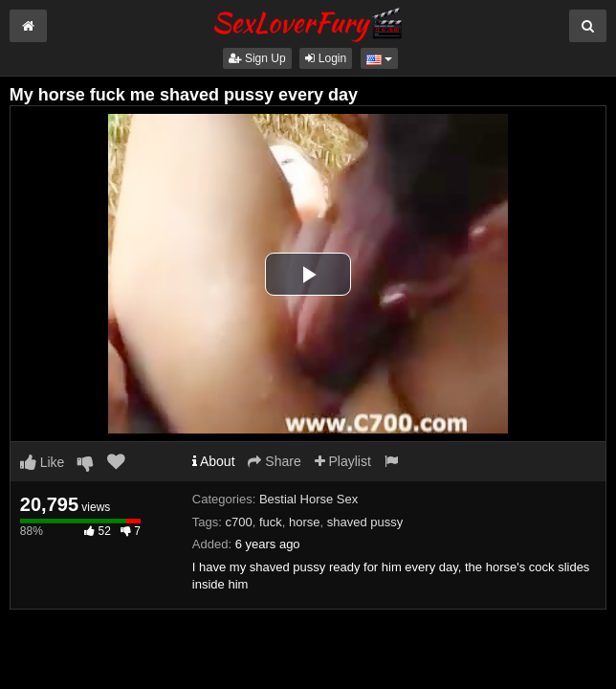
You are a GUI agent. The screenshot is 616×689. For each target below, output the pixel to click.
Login (326, 58)
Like (43, 462)
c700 (239, 522)
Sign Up (257, 58)
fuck (271, 522)
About (214, 461)
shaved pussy (365, 522)
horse (305, 522)
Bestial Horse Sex (308, 499)
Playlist (343, 461)
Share (274, 461)
